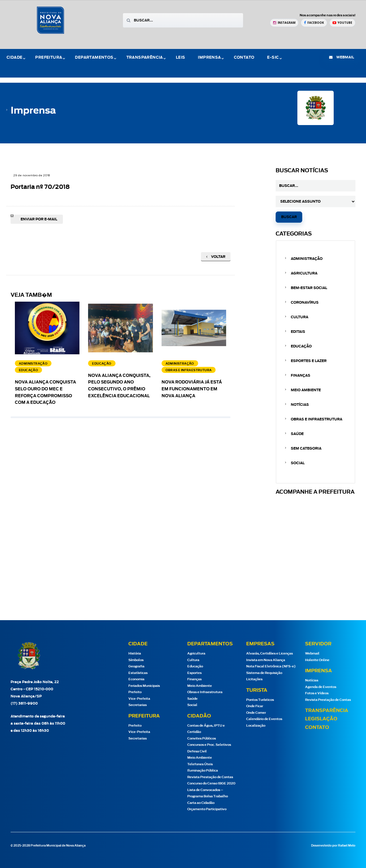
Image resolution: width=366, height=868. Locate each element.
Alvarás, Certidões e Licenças (269, 654)
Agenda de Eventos (321, 687)
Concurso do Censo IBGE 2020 (211, 783)
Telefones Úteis (200, 764)
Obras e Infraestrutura (317, 419)
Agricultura (304, 273)
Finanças (301, 375)
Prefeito (135, 692)
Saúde (297, 434)
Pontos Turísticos (260, 700)
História (135, 654)
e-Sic (273, 58)
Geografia (136, 666)
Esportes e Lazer (309, 361)
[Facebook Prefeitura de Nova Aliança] (314, 23)
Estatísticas (138, 673)
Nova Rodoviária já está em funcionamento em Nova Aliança (192, 389)
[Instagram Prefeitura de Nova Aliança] (284, 23)
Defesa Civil (197, 751)
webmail (342, 57)
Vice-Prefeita (139, 699)
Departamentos (94, 58)
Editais (298, 332)
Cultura (300, 317)
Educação (301, 346)
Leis (181, 58)
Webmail (312, 654)
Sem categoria (306, 448)
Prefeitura (49, 58)
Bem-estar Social (309, 288)
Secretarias (138, 705)
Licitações (254, 679)
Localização (256, 726)
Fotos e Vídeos (317, 693)
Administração (307, 259)
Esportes (194, 673)
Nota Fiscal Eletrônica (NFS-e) (271, 666)
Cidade (14, 58)
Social (298, 463)
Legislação (321, 719)
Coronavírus (305, 302)
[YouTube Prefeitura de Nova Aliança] (342, 23)
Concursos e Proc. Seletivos (209, 745)
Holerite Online (317, 660)
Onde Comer (256, 713)
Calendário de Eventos (264, 719)
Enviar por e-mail (39, 219)
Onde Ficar (255, 706)
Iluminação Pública (203, 771)
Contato (244, 58)
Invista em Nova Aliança (266, 660)
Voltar (216, 257)
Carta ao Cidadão (201, 803)
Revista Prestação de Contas (210, 777)
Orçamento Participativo (207, 809)
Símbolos (136, 660)
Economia (136, 679)
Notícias (300, 405)
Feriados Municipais (144, 686)
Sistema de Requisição (264, 673)
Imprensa (209, 58)
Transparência (145, 58)
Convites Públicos (202, 739)
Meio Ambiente (306, 390)
